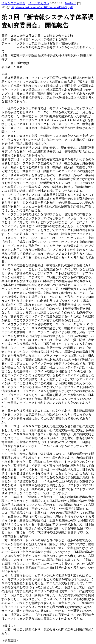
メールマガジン (39, 3)
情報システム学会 (13, 3)
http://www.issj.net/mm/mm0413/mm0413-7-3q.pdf (42, 7)
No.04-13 (71, 3)
